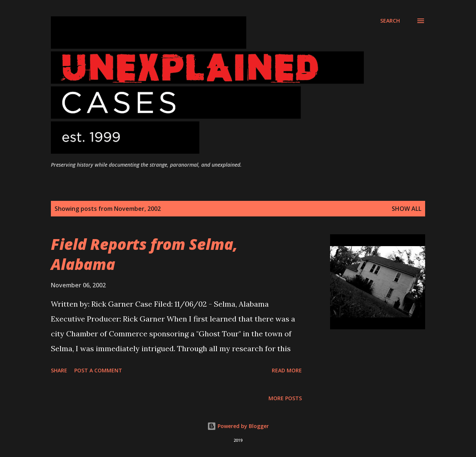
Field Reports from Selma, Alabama (144, 254)
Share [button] (59, 370)
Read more (287, 370)
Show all (407, 209)
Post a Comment (98, 370)
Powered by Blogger (238, 426)
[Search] (390, 21)
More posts (285, 398)
